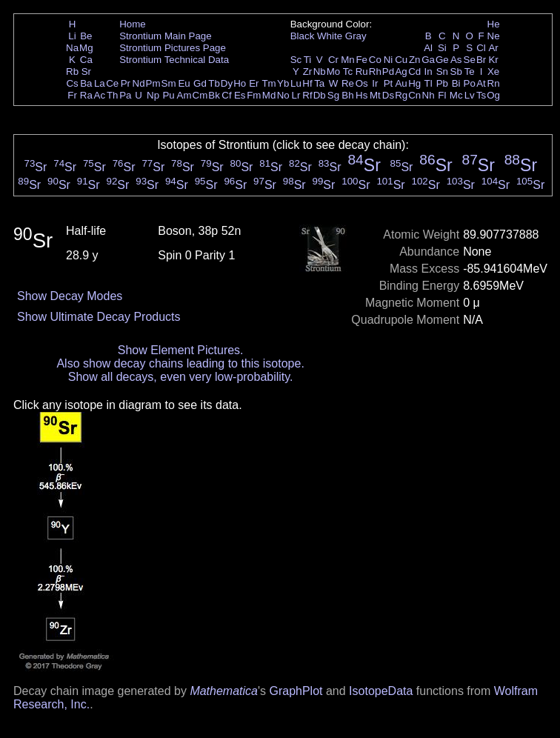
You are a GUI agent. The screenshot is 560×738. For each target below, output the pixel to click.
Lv (470, 95)
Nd (139, 83)
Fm (254, 95)
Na (72, 48)
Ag (401, 72)
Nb (320, 72)
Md (269, 95)
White (330, 36)
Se (470, 60)
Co (375, 60)
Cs (72, 83)
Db (320, 95)
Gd (200, 83)
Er (254, 83)
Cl (481, 48)
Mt (375, 95)
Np (153, 95)
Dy (227, 83)
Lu (296, 83)
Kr (493, 60)
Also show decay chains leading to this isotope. (180, 363)
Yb (283, 83)
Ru (362, 72)
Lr (296, 95)
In (429, 72)
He (494, 24)
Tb (214, 83)
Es (240, 95)
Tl (429, 83)
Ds (388, 95)
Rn (494, 83)
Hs (361, 95)
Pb (442, 83)
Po (470, 83)
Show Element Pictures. (181, 350)
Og (493, 95)
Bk (214, 95)
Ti (308, 60)
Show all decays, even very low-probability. (181, 377)
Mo (334, 72)
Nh (429, 95)
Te (470, 72)
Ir (375, 83)
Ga (428, 60)
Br (481, 60)
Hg (414, 83)
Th (113, 95)
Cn (414, 95)
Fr (72, 95)
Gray (356, 36)
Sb (456, 72)
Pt (389, 83)
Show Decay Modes (70, 296)
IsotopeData (381, 691)
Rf (307, 95)
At (481, 83)
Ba (86, 83)
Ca (86, 60)
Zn (415, 60)
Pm (153, 83)
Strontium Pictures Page (173, 48)
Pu (168, 95)
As (456, 60)
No (283, 95)
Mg (86, 48)
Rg (401, 95)
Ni (389, 60)
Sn (442, 72)
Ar (493, 48)
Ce (112, 83)
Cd (414, 72)
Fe (361, 60)
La (100, 83)
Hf (307, 83)
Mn (348, 60)
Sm (169, 83)
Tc (348, 72)
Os (362, 83)
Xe (493, 72)
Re (348, 83)
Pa (125, 95)
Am (184, 95)
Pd (388, 72)
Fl (442, 95)
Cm (200, 95)
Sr (86, 72)
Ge (442, 60)
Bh (347, 95)
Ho (240, 83)
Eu (184, 83)
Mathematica (224, 691)
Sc (296, 60)
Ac (100, 95)
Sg (333, 95)
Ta (319, 83)
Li (72, 36)
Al (428, 48)
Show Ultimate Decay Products (99, 317)
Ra (86, 95)
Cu (401, 60)
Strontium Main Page (165, 36)
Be (86, 36)
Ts (481, 95)
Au (401, 83)
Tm (269, 83)
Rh (375, 72)
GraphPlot (296, 691)
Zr (308, 72)
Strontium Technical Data (174, 60)
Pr (126, 83)
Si (442, 48)
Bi (456, 83)
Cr (333, 60)
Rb (72, 72)
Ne (494, 36)
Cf (226, 95)
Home (133, 24)
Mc (456, 95)
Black (303, 36)
